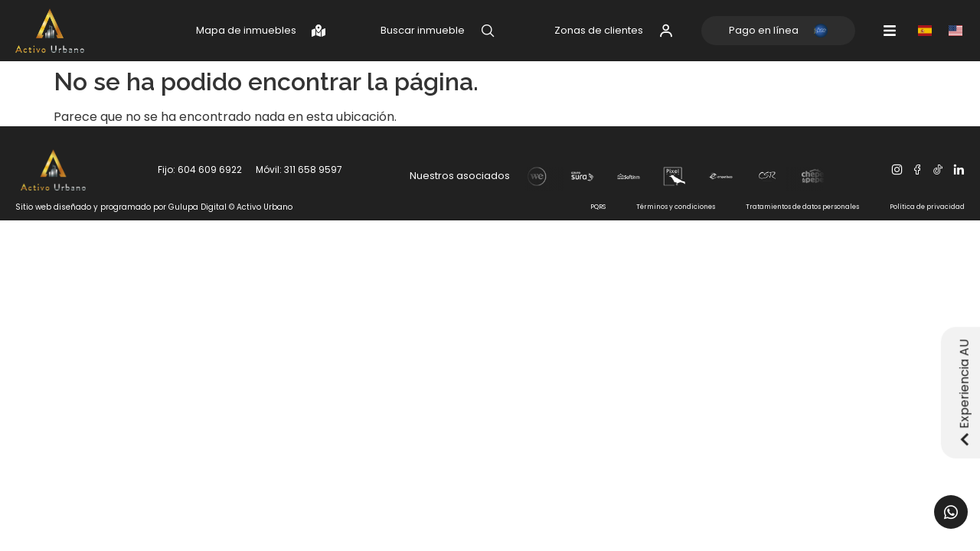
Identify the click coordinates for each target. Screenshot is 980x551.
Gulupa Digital (198, 207)
